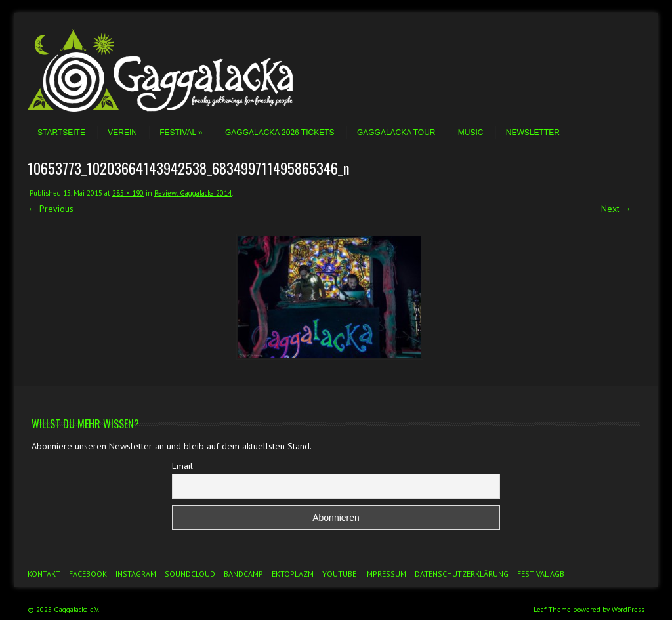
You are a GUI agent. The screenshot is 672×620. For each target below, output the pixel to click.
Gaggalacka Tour (396, 133)
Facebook (88, 574)
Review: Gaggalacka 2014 (193, 193)
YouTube (339, 574)
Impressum (386, 574)
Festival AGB (541, 574)
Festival (181, 133)
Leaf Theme (552, 610)
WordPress (628, 610)
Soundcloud (190, 574)
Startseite (61, 133)
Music (471, 133)
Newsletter (533, 133)
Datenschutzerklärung (462, 574)
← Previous (51, 209)
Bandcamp (243, 574)
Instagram (136, 574)
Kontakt (44, 574)
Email (182, 466)
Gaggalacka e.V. (76, 610)
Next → (616, 209)
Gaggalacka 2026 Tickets (280, 133)
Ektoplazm (293, 574)
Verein (122, 133)
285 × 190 (128, 193)
